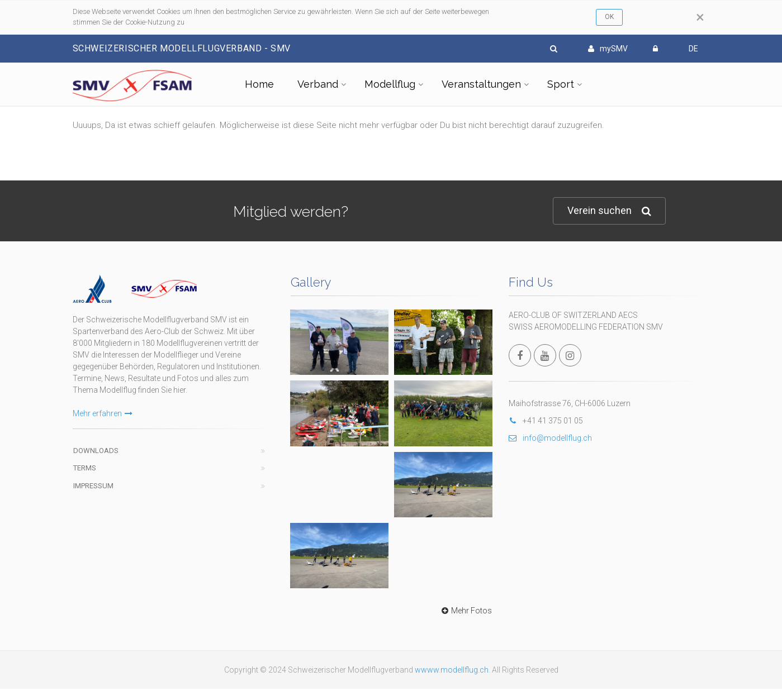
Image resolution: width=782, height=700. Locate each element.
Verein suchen (609, 211)
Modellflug (390, 84)
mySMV (608, 49)
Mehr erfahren (103, 413)
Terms (85, 468)
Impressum (93, 486)
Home (259, 84)
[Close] (700, 17)
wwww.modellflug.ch (452, 670)
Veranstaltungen (481, 84)
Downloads (96, 451)
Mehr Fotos (465, 611)
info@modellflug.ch (550, 438)
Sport (561, 84)
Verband (318, 84)
